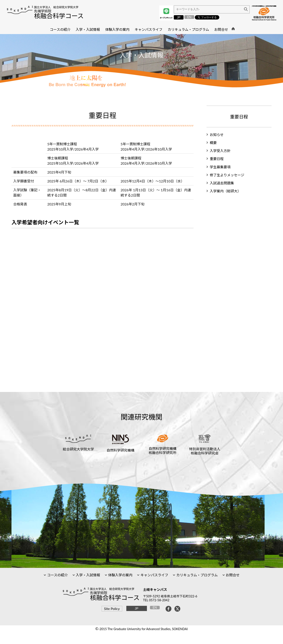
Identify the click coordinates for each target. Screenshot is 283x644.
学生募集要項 (220, 167)
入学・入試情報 (88, 575)
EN (189, 17)
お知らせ (217, 135)
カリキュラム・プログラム (196, 575)
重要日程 (217, 159)
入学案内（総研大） (225, 191)
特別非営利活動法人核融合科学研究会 (205, 451)
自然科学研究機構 (120, 450)
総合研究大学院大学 (78, 449)
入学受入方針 (220, 151)
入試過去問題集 (222, 183)
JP (179, 17)
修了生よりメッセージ (227, 175)
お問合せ (232, 575)
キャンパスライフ (154, 575)
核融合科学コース (59, 16)
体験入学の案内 (120, 575)
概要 (213, 143)
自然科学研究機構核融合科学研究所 (163, 451)
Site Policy (112, 609)
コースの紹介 (57, 575)
